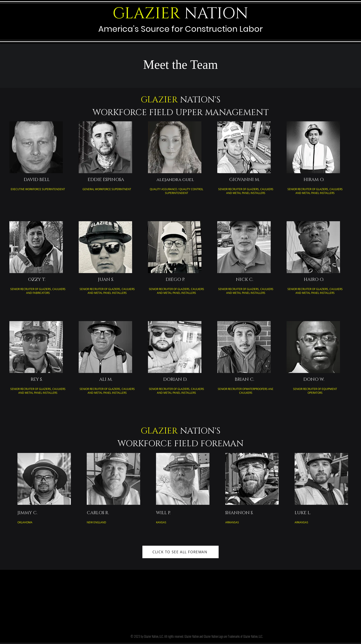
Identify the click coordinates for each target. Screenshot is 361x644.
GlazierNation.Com (159, 584)
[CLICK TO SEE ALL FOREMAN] (180, 552)
